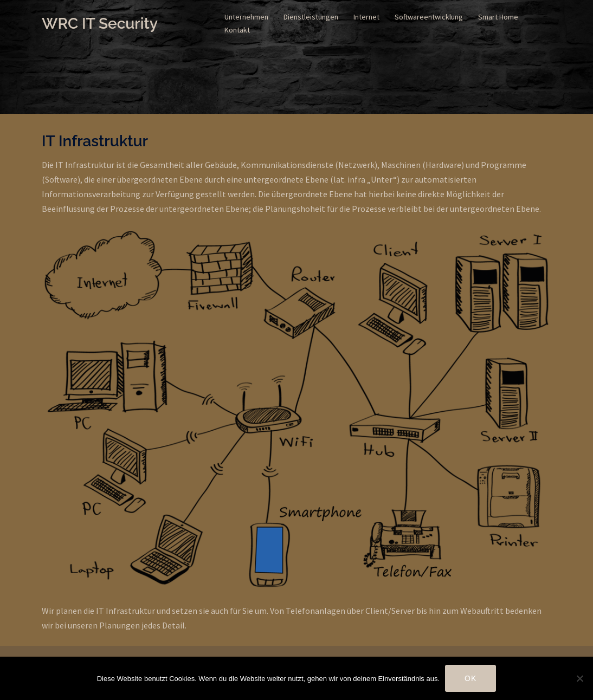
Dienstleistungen (311, 17)
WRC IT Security (100, 24)
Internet (366, 17)
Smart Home (498, 17)
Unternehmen (246, 17)
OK (470, 678)
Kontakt (237, 30)
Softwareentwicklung (429, 17)
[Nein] (579, 678)
